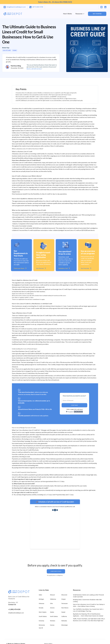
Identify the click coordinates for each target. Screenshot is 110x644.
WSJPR (76, 362)
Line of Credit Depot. (28, 294)
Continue (74, 405)
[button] (80, 14)
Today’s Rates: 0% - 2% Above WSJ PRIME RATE (55, 2)
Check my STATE (56, 571)
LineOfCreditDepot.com (48, 128)
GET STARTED (97, 14)
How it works (68, 14)
